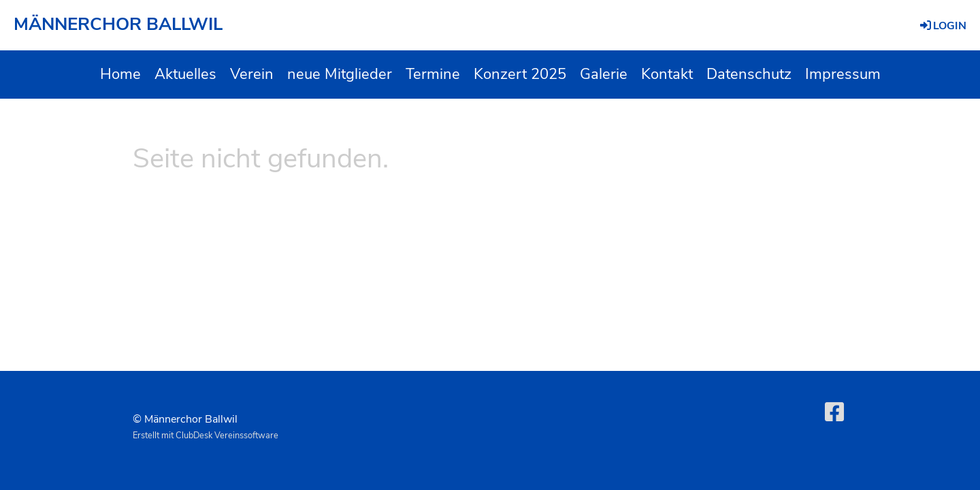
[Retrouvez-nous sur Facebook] (834, 413)
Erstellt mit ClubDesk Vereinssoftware (206, 436)
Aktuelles (185, 74)
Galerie (604, 74)
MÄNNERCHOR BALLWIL (118, 24)
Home (120, 74)
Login (942, 26)
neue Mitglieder (340, 74)
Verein (252, 74)
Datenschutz (749, 74)
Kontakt (667, 74)
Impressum (843, 74)
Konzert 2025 (520, 74)
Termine (433, 74)
